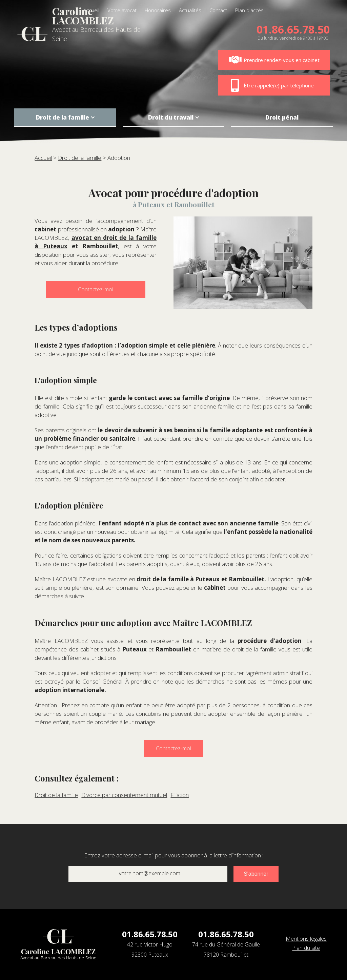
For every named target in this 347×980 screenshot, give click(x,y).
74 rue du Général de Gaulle (226, 950)
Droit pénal (282, 117)
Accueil (91, 10)
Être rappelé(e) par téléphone (271, 85)
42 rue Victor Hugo (150, 950)
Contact (218, 10)
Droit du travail (171, 117)
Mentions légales (306, 939)
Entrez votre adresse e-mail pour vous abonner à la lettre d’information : (174, 855)
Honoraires (158, 10)
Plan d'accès (249, 10)
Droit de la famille (63, 117)
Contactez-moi (96, 289)
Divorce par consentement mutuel (124, 795)
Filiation (180, 795)
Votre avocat (122, 10)
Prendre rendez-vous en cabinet (274, 60)
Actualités (190, 10)
